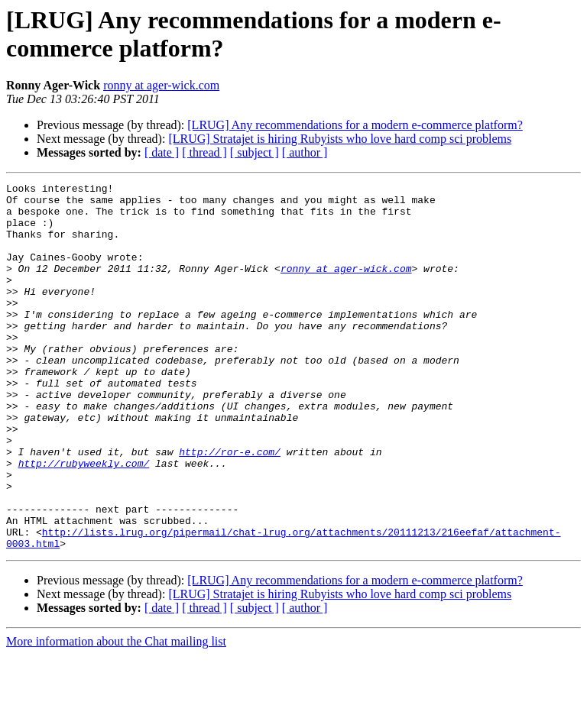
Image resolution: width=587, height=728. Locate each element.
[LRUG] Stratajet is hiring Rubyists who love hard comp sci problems (340, 139)
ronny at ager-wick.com (161, 85)
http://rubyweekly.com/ (84, 520)
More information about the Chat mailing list (116, 715)
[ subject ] (255, 152)
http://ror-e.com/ (230, 506)
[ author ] (305, 152)
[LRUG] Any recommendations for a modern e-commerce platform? (355, 125)
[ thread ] (204, 152)
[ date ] (162, 152)
